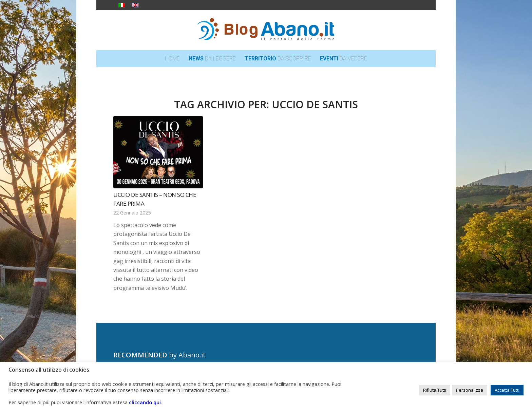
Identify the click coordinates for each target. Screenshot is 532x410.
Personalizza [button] (470, 390)
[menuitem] (172, 59)
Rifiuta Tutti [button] (435, 390)
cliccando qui (145, 402)
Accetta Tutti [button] (507, 390)
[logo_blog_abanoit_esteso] (266, 30)
